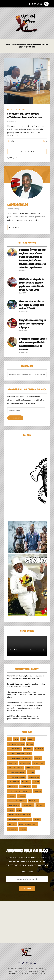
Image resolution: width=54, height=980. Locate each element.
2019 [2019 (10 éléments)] (23, 739)
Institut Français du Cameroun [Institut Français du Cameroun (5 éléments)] (20, 791)
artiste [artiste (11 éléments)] (31, 739)
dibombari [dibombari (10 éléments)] (26, 782)
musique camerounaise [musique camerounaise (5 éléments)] (17, 801)
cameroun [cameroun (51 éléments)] (13, 763)
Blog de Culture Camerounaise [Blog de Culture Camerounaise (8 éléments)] (20, 754)
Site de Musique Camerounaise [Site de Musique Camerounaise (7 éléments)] (19, 820)
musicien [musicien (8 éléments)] (12, 796)
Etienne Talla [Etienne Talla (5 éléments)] (25, 787)
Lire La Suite (26, 152)
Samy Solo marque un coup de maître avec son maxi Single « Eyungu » (33, 324)
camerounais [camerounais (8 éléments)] (25, 763)
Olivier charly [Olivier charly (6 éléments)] (28, 805)
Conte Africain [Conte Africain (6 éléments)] (39, 763)
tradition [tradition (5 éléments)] (12, 824)
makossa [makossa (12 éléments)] (38, 791)
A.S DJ (10, 716)
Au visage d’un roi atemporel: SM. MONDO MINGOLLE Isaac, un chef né (26, 695)
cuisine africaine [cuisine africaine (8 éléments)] (33, 768)
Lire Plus (13, 228)
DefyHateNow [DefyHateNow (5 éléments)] (14, 782)
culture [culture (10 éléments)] (31, 772)
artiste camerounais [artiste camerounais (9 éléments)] (16, 744)
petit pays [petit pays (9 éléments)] (40, 805)
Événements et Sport (17, 110)
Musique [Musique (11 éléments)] (22, 796)
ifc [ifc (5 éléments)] (35, 787)
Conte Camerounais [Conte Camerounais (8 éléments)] (16, 768)
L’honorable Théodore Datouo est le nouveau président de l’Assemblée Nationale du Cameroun (33, 344)
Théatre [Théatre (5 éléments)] (37, 820)
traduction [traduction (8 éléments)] (13, 829)
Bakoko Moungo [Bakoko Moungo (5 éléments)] (15, 749)
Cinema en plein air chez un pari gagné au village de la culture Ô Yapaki (32, 305)
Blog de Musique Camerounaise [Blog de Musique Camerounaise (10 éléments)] (20, 758)
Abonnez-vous (15, 418)
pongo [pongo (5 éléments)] (11, 810)
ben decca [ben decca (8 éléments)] (28, 749)
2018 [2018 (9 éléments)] (16, 739)
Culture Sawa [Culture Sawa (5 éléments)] (34, 777)
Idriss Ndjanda (13, 703)
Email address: (27, 872)
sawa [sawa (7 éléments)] (19, 810)
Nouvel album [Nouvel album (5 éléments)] (14, 805)
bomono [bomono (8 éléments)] (38, 758)
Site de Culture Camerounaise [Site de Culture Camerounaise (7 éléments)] (19, 815)
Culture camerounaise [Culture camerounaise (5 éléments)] (17, 777)
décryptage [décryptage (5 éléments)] (13, 787)
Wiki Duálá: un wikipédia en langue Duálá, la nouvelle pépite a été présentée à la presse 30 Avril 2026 (32, 284)
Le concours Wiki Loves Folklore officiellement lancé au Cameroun (25, 115)
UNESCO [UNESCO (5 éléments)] (23, 829)
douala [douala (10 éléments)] (36, 782)
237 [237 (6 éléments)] (10, 739)
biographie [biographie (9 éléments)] (39, 749)
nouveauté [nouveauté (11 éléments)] (33, 801)
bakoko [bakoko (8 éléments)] (30, 744)
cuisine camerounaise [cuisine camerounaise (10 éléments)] (17, 772)
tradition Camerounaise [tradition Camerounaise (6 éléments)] (28, 824)
